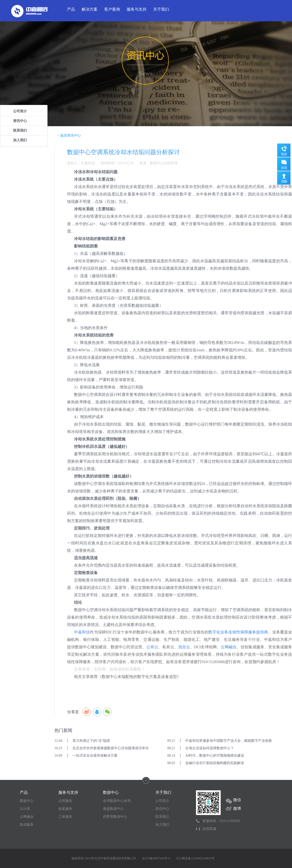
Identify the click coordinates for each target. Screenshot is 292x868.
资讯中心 (20, 121)
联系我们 (20, 131)
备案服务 (65, 809)
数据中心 (27, 801)
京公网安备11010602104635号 (195, 858)
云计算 (25, 809)
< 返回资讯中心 (69, 135)
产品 (71, 9)
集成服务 (27, 825)
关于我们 (161, 9)
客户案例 (112, 9)
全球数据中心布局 (117, 801)
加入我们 (20, 140)
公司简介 (20, 111)
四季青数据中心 (115, 817)
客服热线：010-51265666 (221, 821)
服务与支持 (137, 9)
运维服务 (65, 801)
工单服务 (65, 817)
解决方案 (90, 9)
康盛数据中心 (113, 809)
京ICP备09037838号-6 (156, 858)
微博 (237, 808)
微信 (237, 800)
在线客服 (209, 829)
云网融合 (27, 817)
